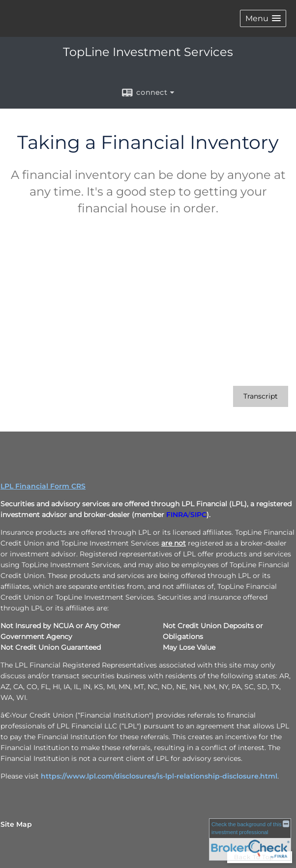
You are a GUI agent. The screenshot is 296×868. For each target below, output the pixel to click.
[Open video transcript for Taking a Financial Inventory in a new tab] (261, 396)
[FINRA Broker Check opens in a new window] (250, 839)
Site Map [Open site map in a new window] (16, 824)
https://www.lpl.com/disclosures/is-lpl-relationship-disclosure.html (159, 776)
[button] (263, 18)
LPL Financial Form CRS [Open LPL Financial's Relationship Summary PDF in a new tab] (43, 486)
